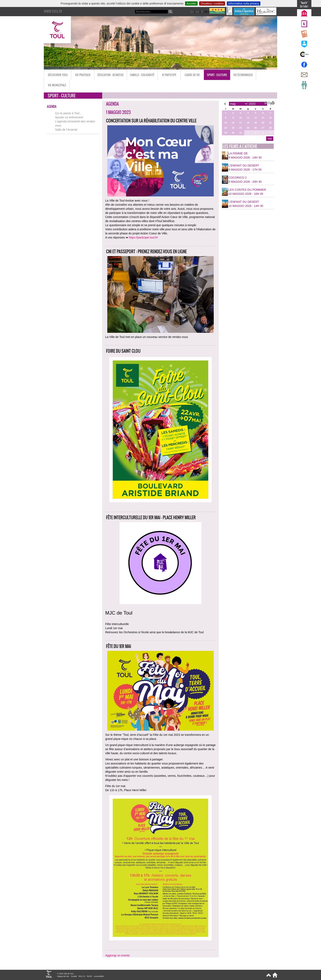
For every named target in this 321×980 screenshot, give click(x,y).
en (197, 12)
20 (263, 123)
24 (241, 128)
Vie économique (243, 75)
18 (248, 123)
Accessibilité (99, 976)
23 (233, 128)
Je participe (169, 75)
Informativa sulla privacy (244, 3)
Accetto (191, 3)
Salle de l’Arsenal (66, 130)
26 (255, 128)
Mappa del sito (63, 976)
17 (241, 123)
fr (202, 12)
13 (263, 118)
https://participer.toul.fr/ (144, 237)
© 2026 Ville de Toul (65, 974)
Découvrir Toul (58, 75)
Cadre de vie (192, 75)
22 (226, 128)
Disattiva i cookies (212, 3)
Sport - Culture (217, 75)
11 (248, 118)
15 (226, 123)
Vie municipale (57, 85)
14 (270, 118)
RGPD (89, 976)
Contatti (74, 976)
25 (248, 128)
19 (255, 123)
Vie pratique (83, 75)
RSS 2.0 (82, 976)
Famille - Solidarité (142, 75)
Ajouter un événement (69, 117)
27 (263, 128)
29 (226, 133)
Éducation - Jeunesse (111, 75)
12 (255, 118)
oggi (270, 138)
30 (233, 133)
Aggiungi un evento (118, 955)
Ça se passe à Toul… (69, 113)
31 (241, 133)
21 (270, 123)
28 (270, 128)
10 (241, 118)
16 (233, 123)
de (192, 12)
